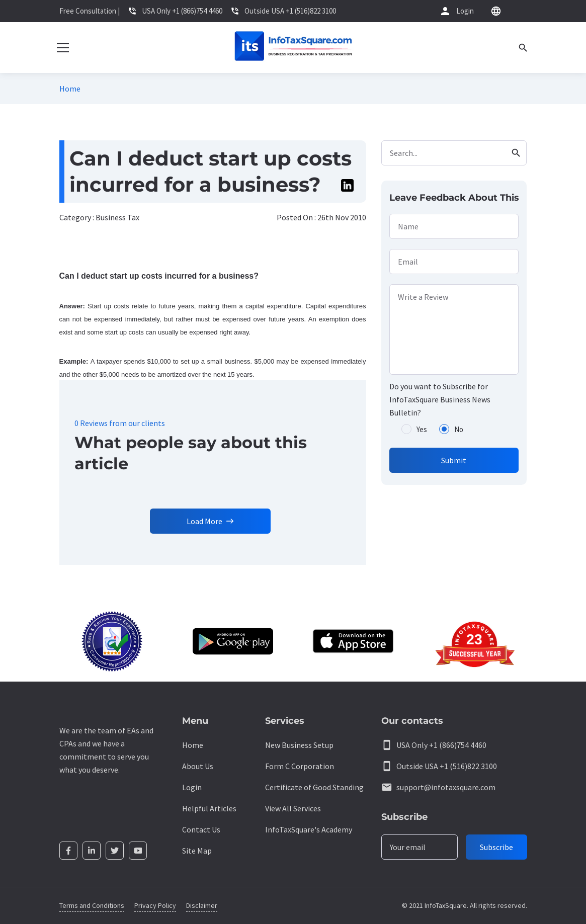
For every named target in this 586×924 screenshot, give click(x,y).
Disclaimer (202, 905)
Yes (422, 429)
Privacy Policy (155, 905)
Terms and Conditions (92, 905)
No (459, 429)
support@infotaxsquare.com (446, 787)
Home (70, 89)
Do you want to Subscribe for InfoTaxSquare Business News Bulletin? (440, 399)
